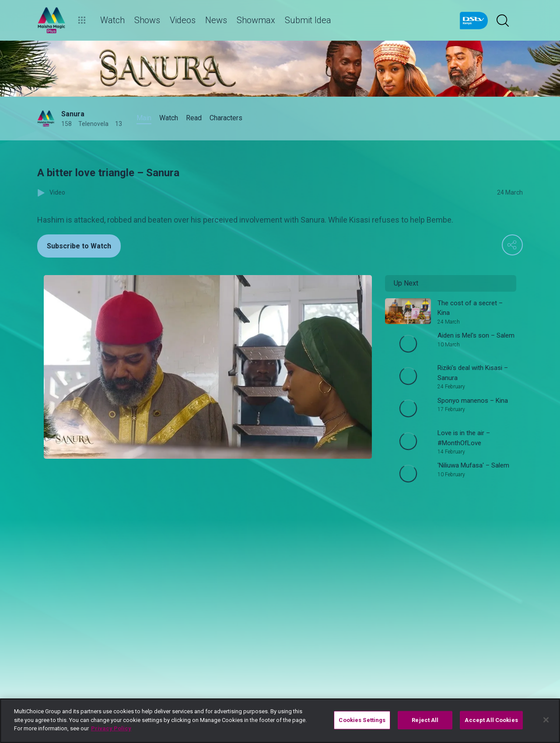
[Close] (546, 720)
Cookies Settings (362, 720)
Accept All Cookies (491, 720)
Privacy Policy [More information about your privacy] (111, 728)
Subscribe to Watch (79, 246)
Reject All (425, 720)
